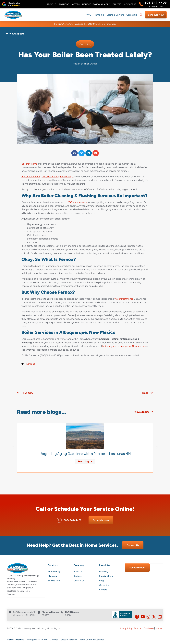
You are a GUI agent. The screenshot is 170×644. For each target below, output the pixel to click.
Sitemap (159, 628)
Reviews (78, 576)
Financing (64, 4)
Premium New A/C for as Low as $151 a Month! (85, 24)
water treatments (124, 299)
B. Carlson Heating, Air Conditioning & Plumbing (47, 176)
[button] (141, 15)
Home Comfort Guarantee (96, 4)
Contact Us (130, 4)
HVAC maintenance (77, 202)
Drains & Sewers (115, 15)
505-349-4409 (156, 3)
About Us (51, 4)
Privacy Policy (126, 628)
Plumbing (99, 15)
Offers (76, 4)
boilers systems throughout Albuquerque (124, 346)
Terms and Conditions (144, 628)
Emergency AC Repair (37, 639)
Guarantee (104, 585)
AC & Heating (54, 571)
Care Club (132, 15)
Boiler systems (29, 164)
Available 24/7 (156, 6)
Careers (117, 4)
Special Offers (106, 576)
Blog (101, 581)
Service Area (54, 581)
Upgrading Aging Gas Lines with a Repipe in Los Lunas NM (85, 454)
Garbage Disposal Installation (63, 639)
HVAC (88, 15)
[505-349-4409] (141, 4)
